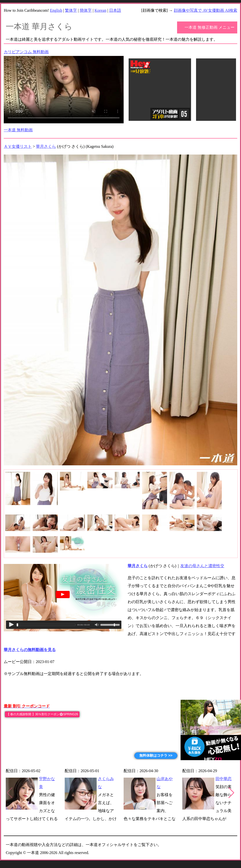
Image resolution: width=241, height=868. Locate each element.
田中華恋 (224, 779)
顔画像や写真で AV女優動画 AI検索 (206, 10)
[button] (231, 793)
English (56, 10)
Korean (101, 10)
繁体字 (71, 10)
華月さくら (46, 146)
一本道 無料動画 (18, 130)
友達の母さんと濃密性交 (202, 566)
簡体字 (86, 10)
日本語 (115, 10)
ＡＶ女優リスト (18, 146)
